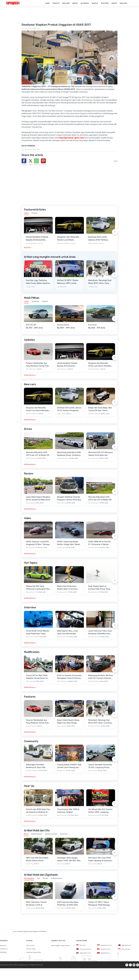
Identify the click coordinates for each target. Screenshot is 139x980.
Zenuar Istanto (31, 908)
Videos (114, 3)
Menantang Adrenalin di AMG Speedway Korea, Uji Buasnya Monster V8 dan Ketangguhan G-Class (69, 454)
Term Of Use (30, 946)
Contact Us (4, 949)
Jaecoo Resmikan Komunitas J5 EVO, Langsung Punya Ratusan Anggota (100, 766)
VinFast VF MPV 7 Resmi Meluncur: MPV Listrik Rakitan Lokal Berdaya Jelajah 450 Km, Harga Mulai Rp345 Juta (68, 282)
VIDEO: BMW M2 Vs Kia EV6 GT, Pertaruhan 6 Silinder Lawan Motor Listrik (99, 543)
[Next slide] (115, 232)
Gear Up (95, 3)
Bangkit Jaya (61, 771)
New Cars (66, 3)
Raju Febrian (28, 28)
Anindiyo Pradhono (64, 243)
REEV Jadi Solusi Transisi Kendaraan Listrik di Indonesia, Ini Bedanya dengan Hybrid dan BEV (36, 904)
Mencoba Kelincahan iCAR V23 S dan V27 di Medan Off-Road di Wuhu (38, 454)
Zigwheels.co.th (83, 953)
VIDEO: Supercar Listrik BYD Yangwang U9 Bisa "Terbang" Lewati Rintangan (38, 543)
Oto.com (81, 945)
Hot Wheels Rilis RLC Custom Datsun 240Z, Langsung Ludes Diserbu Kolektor (100, 811)
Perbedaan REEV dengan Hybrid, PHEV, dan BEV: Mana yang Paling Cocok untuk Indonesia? (69, 859)
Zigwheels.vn (103, 953)
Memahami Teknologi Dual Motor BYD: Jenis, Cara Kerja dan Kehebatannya (100, 282)
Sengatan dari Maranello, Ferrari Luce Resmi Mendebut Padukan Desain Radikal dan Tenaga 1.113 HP (69, 239)
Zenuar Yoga (30, 864)
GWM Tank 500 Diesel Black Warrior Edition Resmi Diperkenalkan (37, 859)
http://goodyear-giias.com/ (71, 138)
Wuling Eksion (63, 325)
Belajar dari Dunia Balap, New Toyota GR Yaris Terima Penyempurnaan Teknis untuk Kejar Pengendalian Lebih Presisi (100, 409)
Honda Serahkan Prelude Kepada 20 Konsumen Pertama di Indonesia (37, 239)
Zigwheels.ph (124, 945)
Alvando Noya (62, 548)
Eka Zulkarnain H (31, 243)
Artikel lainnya (29, 375)
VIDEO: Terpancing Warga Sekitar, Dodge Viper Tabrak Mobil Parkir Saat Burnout (68, 543)
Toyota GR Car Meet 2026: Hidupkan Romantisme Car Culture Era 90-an (37, 677)
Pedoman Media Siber (34, 952)
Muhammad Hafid (32, 548)
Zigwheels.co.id (104, 945)
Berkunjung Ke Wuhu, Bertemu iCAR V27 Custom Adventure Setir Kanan (101, 677)
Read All (27, 248)
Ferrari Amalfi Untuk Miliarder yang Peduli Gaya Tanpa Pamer (38, 632)
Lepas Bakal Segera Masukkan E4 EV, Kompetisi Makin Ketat (38, 498)
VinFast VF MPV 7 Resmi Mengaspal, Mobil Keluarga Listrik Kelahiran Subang (99, 904)
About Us (3, 946)
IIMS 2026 (123, 3)
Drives (75, 3)
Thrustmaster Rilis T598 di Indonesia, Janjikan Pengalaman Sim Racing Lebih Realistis (69, 811)
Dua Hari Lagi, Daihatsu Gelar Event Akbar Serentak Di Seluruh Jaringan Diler (38, 282)
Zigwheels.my (104, 949)
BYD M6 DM (31, 325)
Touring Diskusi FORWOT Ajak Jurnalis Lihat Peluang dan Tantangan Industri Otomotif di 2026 (69, 766)
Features (105, 3)
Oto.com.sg (124, 949)
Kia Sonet (92, 325)
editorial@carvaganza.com (61, 946)
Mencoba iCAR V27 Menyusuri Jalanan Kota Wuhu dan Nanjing (100, 454)
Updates (56, 3)
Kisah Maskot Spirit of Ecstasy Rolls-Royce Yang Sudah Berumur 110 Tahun (99, 588)
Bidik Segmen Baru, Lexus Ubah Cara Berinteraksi (68, 632)
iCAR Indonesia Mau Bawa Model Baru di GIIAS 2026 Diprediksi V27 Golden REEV (69, 904)
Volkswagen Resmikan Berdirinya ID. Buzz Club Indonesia (36, 766)
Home (47, 3)
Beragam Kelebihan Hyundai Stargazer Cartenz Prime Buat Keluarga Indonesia (69, 498)
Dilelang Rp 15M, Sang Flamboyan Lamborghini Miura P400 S (38, 588)
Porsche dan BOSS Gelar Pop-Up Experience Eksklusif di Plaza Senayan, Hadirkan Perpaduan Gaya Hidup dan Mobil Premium (38, 811)
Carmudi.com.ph (84, 949)
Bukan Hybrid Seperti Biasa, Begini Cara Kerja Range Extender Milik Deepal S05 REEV (68, 722)
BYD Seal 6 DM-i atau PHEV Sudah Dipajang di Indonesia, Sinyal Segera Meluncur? (100, 859)
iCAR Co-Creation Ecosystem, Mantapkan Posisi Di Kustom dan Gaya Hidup (69, 677)
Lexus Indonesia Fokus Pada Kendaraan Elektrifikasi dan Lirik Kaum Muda (100, 632)
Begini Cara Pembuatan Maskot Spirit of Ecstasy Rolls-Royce (67, 588)
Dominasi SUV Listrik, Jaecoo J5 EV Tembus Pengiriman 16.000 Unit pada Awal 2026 (99, 239)
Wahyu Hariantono (32, 637)
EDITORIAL (4, 952)
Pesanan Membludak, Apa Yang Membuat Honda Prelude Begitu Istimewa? (38, 365)
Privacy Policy (31, 949)
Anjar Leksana (93, 243)
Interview (85, 3)
